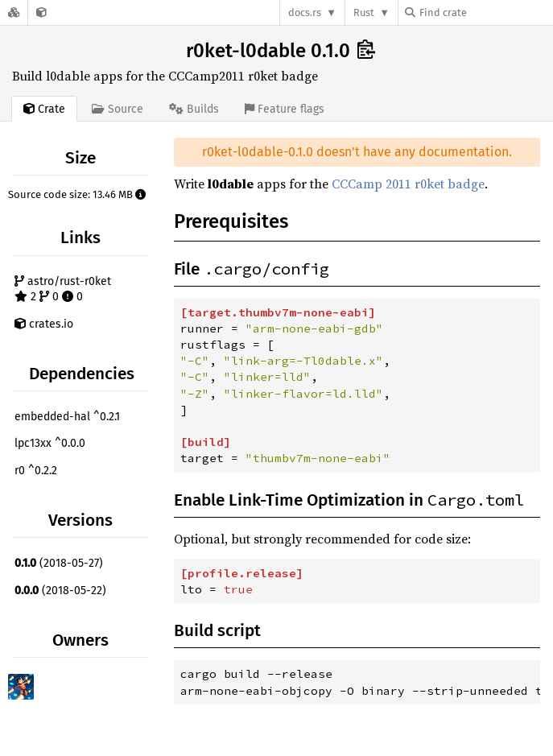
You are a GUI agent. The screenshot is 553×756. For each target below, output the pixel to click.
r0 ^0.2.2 (36, 471)
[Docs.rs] (14, 12)
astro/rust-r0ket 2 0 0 (63, 289)
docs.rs (305, 12)
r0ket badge (450, 184)
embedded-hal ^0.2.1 (67, 417)
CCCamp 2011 (371, 184)
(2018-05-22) (60, 591)
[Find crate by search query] (485, 12)
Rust (364, 12)
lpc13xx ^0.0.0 (50, 443)
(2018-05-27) (59, 563)
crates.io (44, 324)
